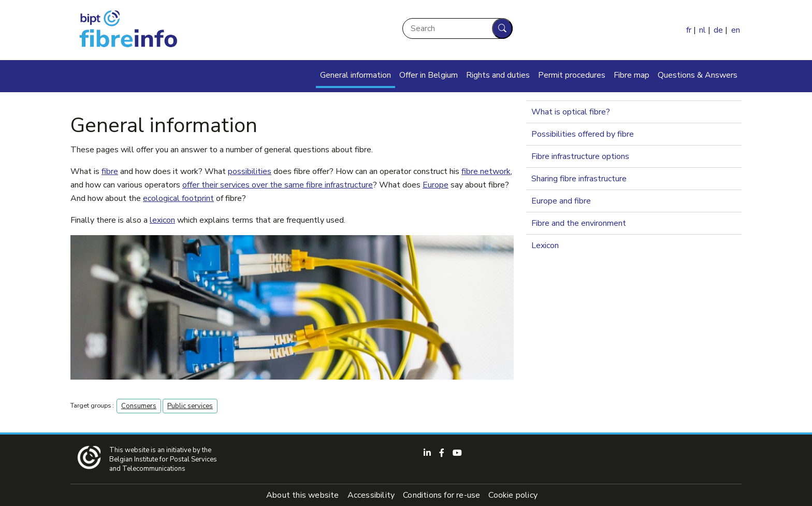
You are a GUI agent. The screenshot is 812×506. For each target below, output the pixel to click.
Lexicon (545, 245)
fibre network (486, 171)
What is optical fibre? (571, 112)
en (736, 30)
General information (356, 75)
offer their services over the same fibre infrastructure (278, 185)
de (718, 30)
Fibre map (632, 75)
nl (702, 30)
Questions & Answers (698, 75)
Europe (436, 185)
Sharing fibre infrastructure (579, 179)
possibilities (250, 171)
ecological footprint (178, 198)
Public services (190, 406)
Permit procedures (572, 75)
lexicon (162, 220)
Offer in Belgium (429, 75)
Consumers (139, 406)
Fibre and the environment (579, 223)
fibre (110, 171)
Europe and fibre (561, 201)
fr (689, 30)
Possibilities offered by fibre (583, 134)
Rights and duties (498, 75)
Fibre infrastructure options (580, 156)
